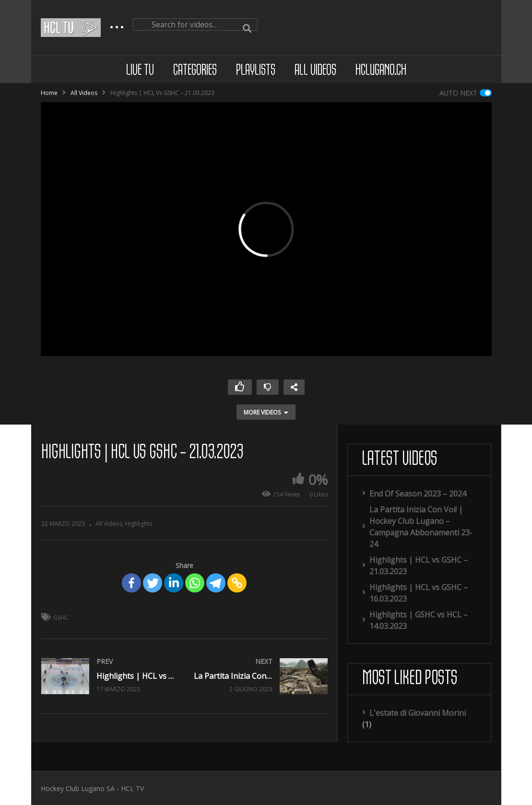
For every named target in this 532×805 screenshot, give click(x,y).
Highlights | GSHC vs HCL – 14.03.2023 (419, 620)
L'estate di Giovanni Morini (418, 713)
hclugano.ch (381, 71)
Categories (195, 71)
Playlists (256, 71)
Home (49, 93)
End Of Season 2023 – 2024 (418, 494)
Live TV (140, 71)
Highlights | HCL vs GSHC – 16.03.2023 (419, 593)
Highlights (139, 524)
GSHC (61, 618)
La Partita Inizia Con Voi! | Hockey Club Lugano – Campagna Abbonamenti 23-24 (421, 527)
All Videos (315, 71)
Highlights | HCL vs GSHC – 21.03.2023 (419, 566)
